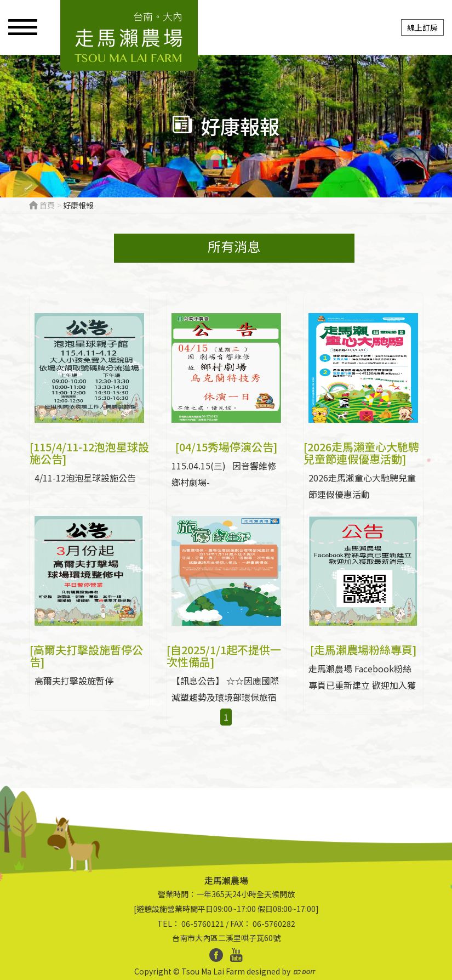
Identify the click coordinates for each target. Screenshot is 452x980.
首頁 (42, 205)
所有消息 (234, 246)
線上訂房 (422, 27)
